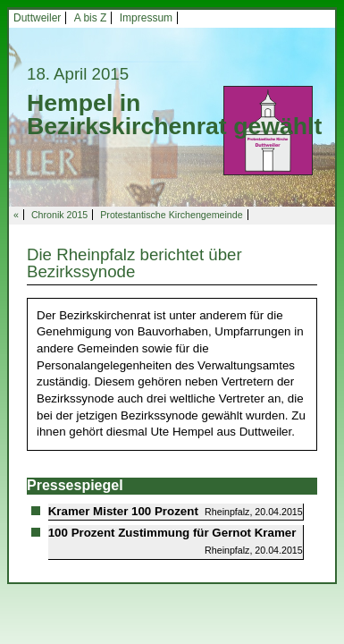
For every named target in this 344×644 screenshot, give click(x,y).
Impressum (146, 18)
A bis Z (91, 18)
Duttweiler (37, 18)
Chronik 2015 (59, 215)
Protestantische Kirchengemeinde (171, 215)
